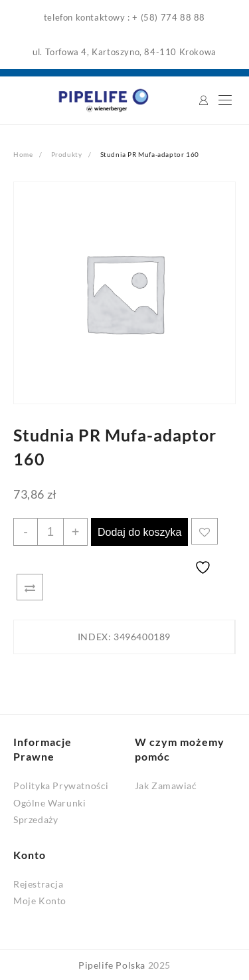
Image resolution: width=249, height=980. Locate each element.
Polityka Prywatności (61, 786)
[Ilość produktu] (50, 532)
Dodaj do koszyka (139, 532)
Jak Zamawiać (166, 786)
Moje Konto (40, 901)
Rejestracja (39, 884)
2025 (159, 965)
